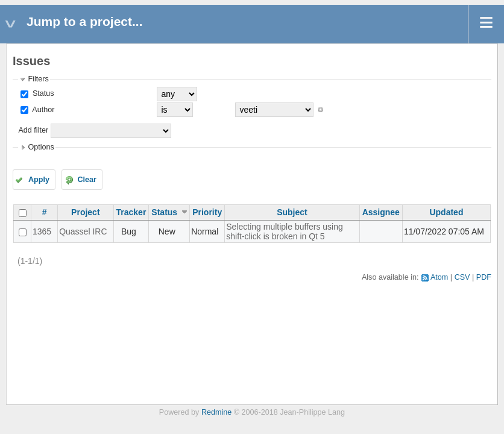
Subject (292, 212)
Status (42, 93)
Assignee (381, 212)
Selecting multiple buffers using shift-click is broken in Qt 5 (285, 231)
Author (42, 110)
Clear (87, 180)
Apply (39, 180)
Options (41, 147)
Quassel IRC (83, 231)
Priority (207, 212)
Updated (446, 212)
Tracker (131, 212)
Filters (38, 79)
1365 (42, 231)
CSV (462, 277)
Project (85, 212)
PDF (484, 277)
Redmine (216, 412)
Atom (439, 277)
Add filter (33, 130)
